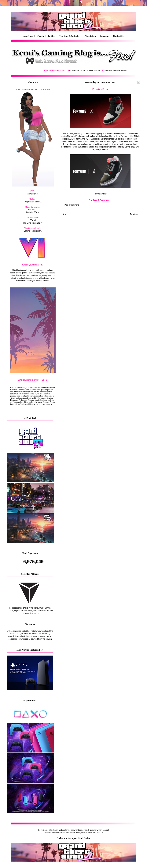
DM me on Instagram (33, 231)
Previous (134, 214)
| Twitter (51, 36)
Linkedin (105, 36)
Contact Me (119, 36)
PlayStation (90, 36)
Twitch (40, 36)
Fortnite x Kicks (100, 194)
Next (65, 214)
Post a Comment (72, 205)
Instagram (28, 36)
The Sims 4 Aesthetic (70, 36)
